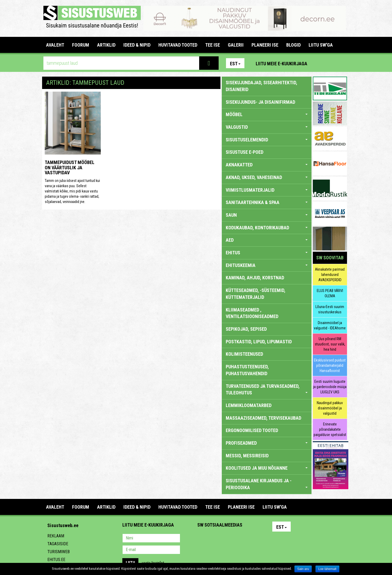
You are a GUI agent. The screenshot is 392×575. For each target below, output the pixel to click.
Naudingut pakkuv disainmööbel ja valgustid (330, 408)
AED (267, 240)
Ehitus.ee (56, 560)
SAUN (267, 215)
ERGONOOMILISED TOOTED (252, 430)
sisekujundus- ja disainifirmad (260, 102)
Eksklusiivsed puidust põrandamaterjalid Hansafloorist (330, 365)
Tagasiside (58, 544)
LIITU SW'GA (321, 45)
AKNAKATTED (267, 165)
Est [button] (235, 64)
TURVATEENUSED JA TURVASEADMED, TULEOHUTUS (267, 390)
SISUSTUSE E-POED (245, 152)
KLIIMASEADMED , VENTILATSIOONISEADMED (252, 313)
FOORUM (81, 45)
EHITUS (267, 253)
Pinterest (319, 63)
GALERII (236, 45)
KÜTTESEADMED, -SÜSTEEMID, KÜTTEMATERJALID (256, 294)
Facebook (330, 63)
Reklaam (56, 536)
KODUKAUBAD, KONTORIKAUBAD (267, 228)
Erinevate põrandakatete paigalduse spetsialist (330, 429)
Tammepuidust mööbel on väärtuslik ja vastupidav (70, 168)
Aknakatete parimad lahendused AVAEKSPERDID (330, 275)
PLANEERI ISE (265, 45)
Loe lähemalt (327, 569)
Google (248, 539)
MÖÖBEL (267, 114)
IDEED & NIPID (137, 45)
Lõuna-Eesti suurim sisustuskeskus (330, 309)
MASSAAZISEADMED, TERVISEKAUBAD (263, 418)
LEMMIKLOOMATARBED (249, 405)
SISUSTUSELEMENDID (267, 140)
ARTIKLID (106, 45)
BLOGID (293, 45)
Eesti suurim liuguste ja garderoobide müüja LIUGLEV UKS (330, 387)
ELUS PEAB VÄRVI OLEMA (330, 293)
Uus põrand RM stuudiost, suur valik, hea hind (330, 344)
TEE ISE (213, 45)
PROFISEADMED (267, 443)
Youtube (342, 63)
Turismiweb (59, 552)
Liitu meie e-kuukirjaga (282, 64)
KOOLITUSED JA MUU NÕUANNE (267, 468)
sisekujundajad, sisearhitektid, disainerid (262, 86)
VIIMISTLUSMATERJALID (267, 190)
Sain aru (303, 569)
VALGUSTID (267, 127)
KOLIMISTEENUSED (244, 354)
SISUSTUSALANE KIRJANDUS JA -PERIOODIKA (267, 484)
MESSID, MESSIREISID (247, 456)
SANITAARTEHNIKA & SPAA (267, 202)
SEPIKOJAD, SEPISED (246, 329)
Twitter (236, 539)
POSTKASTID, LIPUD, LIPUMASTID (259, 342)
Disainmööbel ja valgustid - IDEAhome (330, 325)
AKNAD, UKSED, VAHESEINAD (267, 177)
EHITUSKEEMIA (267, 265)
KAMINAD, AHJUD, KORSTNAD (255, 278)
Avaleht (55, 45)
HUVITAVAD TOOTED (178, 45)
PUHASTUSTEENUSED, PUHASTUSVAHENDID (247, 370)
